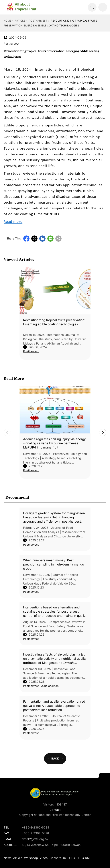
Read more (13, 222)
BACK (55, 759)
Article (20, 21)
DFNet (25, 7)
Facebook (26, 239)
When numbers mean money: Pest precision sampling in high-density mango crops (54, 564)
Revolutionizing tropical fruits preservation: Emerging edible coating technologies (54, 322)
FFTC (71, 858)
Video (44, 858)
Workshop (31, 858)
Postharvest (38, 21)
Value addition (50, 686)
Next (103, 433)
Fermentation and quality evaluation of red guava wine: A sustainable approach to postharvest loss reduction (54, 706)
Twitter (34, 239)
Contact (55, 810)
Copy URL (58, 239)
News (7, 858)
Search (92, 7)
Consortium (58, 858)
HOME (7, 21)
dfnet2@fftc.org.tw (35, 839)
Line (50, 239)
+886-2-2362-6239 (36, 827)
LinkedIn (42, 239)
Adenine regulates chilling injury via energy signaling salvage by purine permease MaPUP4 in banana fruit (54, 443)
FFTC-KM (83, 858)
